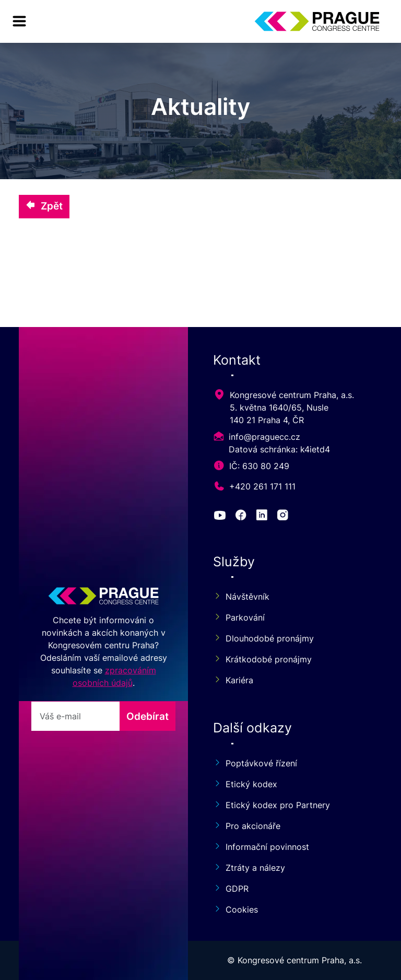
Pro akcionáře (247, 826)
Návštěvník (241, 597)
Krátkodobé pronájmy (262, 659)
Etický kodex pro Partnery (272, 805)
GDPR (231, 889)
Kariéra (233, 680)
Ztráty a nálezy (249, 868)
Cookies (235, 909)
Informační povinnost (261, 847)
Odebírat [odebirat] (148, 716)
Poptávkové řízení (255, 763)
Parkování (239, 617)
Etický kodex (245, 784)
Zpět (44, 206)
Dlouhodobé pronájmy (263, 638)
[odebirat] (75, 716)
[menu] (19, 21)
